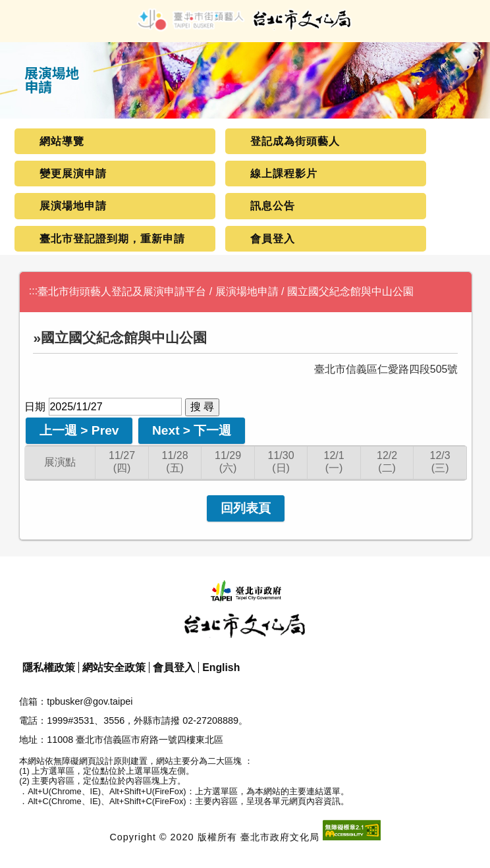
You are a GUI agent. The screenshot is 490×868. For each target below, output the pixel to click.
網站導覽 (62, 141)
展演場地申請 (73, 206)
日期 (35, 407)
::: (33, 291)
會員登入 (273, 239)
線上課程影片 (284, 174)
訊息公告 (273, 206)
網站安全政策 (114, 667)
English (221, 667)
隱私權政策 (49, 667)
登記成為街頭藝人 (295, 141)
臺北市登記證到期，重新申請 (112, 239)
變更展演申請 (73, 174)
